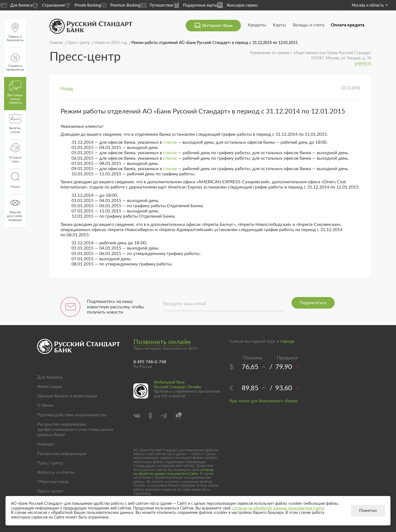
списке (170, 142)
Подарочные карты (195, 5)
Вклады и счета (309, 25)
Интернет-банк (217, 26)
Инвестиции (50, 387)
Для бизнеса (16, 5)
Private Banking (83, 5)
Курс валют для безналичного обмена (264, 401)
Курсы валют (50, 491)
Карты (279, 25)
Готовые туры (15, 153)
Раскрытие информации (62, 454)
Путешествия (157, 5)
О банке (45, 405)
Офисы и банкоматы (15, 33)
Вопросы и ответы (56, 472)
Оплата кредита (348, 25)
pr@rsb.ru (363, 63)
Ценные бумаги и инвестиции (67, 396)
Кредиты (257, 25)
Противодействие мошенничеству (72, 415)
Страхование (49, 5)
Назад (67, 88)
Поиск (15, 180)
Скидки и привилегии (15, 62)
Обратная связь (53, 482)
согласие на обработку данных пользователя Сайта (173, 472)
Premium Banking (120, 5)
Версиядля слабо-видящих (15, 210)
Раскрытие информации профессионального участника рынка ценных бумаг (75, 430)
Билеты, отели (15, 124)
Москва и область (370, 5)
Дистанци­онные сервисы (15, 93)
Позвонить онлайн (162, 342)
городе (287, 341)
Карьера (46, 444)
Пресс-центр (50, 463)
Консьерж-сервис (238, 5)
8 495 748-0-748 (150, 362)
